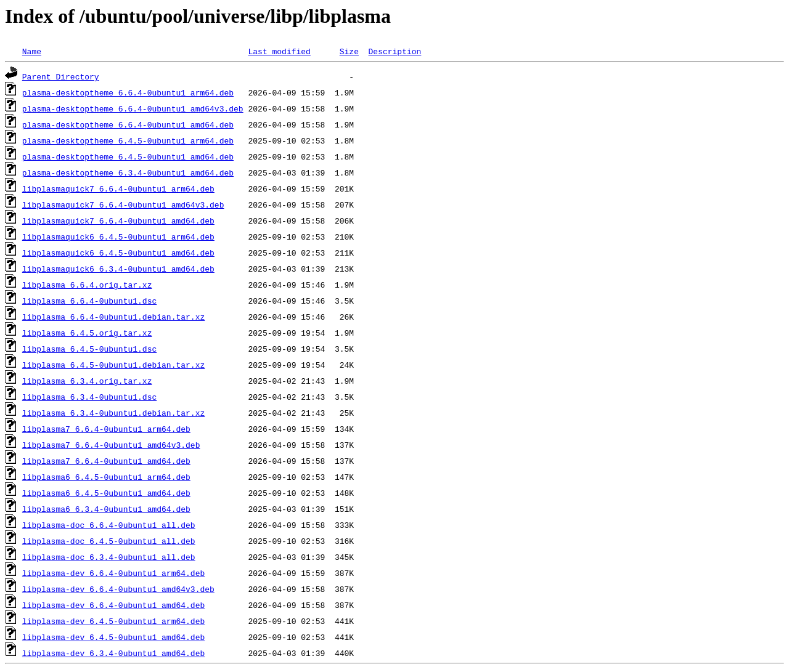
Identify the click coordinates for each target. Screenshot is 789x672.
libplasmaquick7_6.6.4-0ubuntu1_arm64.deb (118, 188)
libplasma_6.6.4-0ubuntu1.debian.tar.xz (113, 317)
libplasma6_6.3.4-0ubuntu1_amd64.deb (106, 509)
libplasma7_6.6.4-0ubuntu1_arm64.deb (106, 429)
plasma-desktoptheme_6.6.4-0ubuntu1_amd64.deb (128, 124)
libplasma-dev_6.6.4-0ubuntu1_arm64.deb (113, 573)
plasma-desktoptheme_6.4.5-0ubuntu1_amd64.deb (128, 156)
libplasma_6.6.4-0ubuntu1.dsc (89, 301)
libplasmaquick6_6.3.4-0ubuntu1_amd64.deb (118, 269)
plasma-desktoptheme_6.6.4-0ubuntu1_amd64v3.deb (133, 108)
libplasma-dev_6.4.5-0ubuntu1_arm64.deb (113, 621)
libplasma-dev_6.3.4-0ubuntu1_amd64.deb (113, 653)
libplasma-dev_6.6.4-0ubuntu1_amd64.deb (113, 605)
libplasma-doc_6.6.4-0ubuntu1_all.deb (109, 525)
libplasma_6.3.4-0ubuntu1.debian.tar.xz (113, 413)
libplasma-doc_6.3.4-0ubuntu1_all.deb (109, 557)
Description (394, 51)
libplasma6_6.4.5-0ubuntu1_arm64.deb (106, 477)
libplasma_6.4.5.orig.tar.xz (87, 333)
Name (32, 51)
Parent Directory (61, 76)
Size (349, 51)
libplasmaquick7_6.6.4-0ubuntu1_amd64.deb (118, 221)
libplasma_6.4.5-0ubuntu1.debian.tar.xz (113, 365)
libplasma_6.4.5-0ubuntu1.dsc (89, 349)
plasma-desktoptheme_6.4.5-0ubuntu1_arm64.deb (128, 140)
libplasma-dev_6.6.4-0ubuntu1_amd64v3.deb (118, 589)
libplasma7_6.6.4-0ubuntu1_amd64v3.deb (111, 445)
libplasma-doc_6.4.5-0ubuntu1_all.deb (109, 541)
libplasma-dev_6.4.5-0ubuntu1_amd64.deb (113, 637)
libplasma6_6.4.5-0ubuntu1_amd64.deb (106, 493)
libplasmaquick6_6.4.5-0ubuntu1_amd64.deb (118, 253)
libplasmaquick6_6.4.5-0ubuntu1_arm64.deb (118, 237)
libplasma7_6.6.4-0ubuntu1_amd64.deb (106, 461)
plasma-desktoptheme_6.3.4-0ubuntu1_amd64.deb (128, 172)
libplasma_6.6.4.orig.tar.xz (87, 285)
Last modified (279, 51)
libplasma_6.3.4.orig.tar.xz (87, 381)
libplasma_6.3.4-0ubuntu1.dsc (89, 397)
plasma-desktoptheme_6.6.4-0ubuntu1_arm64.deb (128, 92)
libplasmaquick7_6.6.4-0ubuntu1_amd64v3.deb (123, 204)
